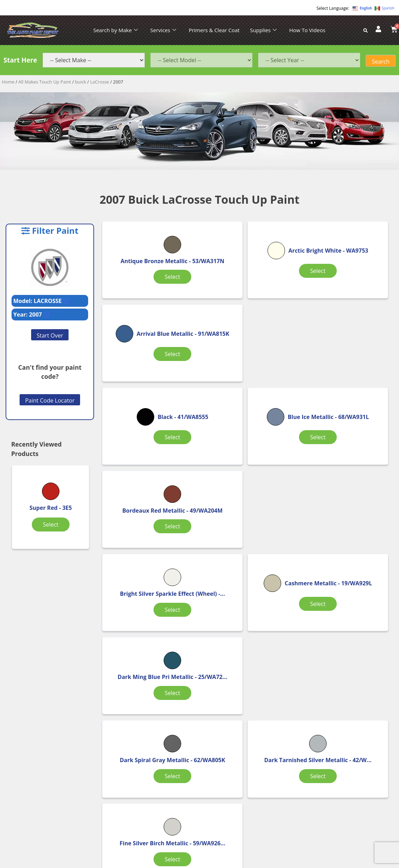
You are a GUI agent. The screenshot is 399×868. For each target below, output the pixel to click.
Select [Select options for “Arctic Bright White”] (247, 285)
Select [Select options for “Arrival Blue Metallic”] (345, 285)
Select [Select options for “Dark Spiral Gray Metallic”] (149, 555)
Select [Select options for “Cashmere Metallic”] (247, 465)
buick (81, 82)
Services (163, 30)
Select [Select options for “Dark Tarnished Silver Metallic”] (247, 555)
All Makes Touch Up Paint (45, 82)
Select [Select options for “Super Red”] (51, 525)
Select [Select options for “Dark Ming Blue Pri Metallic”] (345, 465)
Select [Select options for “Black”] (149, 371)
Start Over (50, 335)
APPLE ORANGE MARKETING (287, 862)
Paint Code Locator (50, 400)
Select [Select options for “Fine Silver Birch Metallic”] (345, 555)
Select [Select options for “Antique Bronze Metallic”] (149, 285)
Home (8, 82)
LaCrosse (100, 82)
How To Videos (307, 30)
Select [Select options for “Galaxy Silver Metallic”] (149, 645)
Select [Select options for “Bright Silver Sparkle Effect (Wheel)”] (149, 465)
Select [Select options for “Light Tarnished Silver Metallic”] (345, 645)
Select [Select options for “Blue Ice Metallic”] (247, 375)
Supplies (263, 30)
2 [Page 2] (248, 678)
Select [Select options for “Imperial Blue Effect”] (247, 645)
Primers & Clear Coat (214, 30)
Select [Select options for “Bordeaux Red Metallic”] (345, 375)
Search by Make (116, 30)
